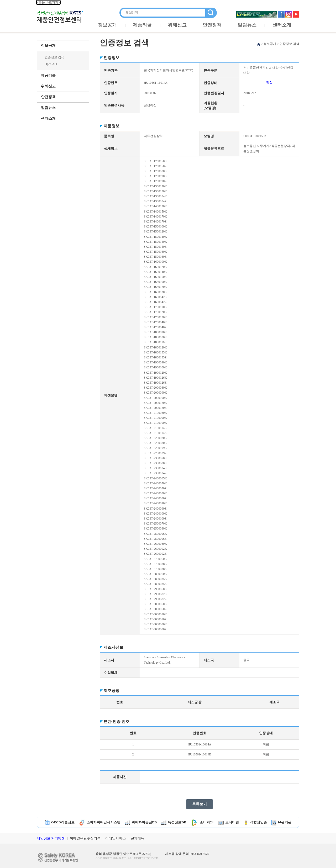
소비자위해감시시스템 (100, 822)
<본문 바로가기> (48, 2)
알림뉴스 (247, 25)
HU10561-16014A (199, 744)
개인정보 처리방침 (51, 838)
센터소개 (282, 25)
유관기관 (281, 822)
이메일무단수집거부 (85, 838)
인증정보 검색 (54, 57)
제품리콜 (142, 25)
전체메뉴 (138, 838)
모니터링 (228, 822)
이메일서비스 (115, 838)
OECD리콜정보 (60, 822)
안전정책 (212, 25)
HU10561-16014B (199, 754)
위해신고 (177, 25)
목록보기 (199, 804)
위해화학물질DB (141, 822)
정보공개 (107, 25)
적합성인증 (255, 822)
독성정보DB (174, 822)
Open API (51, 64)
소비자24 (202, 822)
